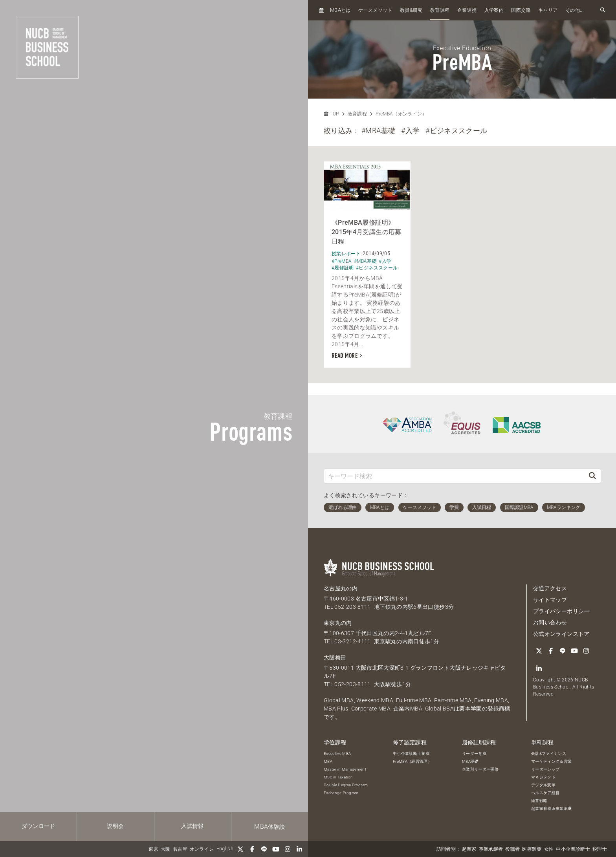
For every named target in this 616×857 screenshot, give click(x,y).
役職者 (512, 849)
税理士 (600, 849)
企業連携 (467, 10)
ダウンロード (38, 826)
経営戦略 (539, 801)
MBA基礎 (470, 761)
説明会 (115, 826)
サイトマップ (550, 600)
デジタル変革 (543, 785)
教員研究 (411, 10)
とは (340, 10)
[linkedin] (299, 849)
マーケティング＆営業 (552, 761)
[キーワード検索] (454, 476)
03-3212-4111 (352, 641)
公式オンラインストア (561, 634)
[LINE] (264, 849)
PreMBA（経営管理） (412, 761)
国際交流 (521, 10)
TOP (331, 114)
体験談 (269, 827)
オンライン (202, 849)
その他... (575, 10)
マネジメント (543, 777)
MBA (328, 761)
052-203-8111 (352, 607)
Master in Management (345, 769)
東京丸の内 (338, 623)
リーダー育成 (474, 754)
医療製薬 (532, 849)
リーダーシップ (545, 769)
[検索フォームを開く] (603, 10)
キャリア (548, 10)
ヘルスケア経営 (545, 793)
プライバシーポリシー (561, 611)
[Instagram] (288, 849)
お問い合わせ (550, 623)
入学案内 (494, 10)
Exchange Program (341, 793)
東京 (153, 849)
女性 (549, 849)
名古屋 (180, 849)
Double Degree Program (346, 785)
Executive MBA (337, 754)
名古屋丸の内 (341, 588)
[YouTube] (276, 849)
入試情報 (192, 826)
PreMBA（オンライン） (401, 114)
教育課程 (440, 10)
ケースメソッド (375, 10)
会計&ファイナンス (549, 754)
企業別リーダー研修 (480, 769)
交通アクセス (550, 588)
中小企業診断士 (573, 849)
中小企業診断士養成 (411, 754)
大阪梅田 (335, 657)
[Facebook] (252, 849)
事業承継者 (491, 849)
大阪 (166, 849)
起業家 (469, 849)
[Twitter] (240, 849)
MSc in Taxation (338, 777)
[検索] (592, 476)
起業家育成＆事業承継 (552, 808)
